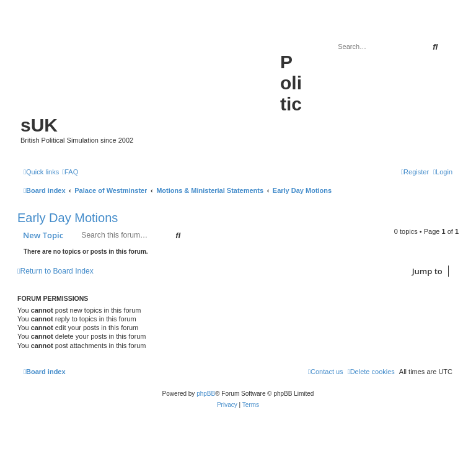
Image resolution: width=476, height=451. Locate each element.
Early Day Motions (68, 218)
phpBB (206, 394)
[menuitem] (70, 172)
